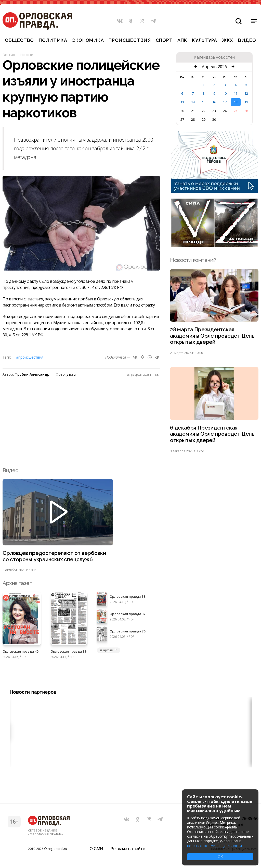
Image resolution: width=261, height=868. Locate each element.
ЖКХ (228, 40)
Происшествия (130, 40)
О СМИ (96, 849)
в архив (109, 651)
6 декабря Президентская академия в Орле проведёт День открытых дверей (212, 435)
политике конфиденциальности (214, 846)
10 (225, 93)
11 (236, 93)
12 (246, 93)
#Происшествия (30, 357)
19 (246, 102)
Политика (53, 40)
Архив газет (17, 584)
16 (214, 102)
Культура (205, 40)
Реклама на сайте (128, 849)
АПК (182, 40)
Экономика (88, 40)
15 (204, 102)
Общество (19, 40)
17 (225, 102)
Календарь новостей (214, 57)
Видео (247, 40)
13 (182, 102)
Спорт (164, 40)
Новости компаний (193, 260)
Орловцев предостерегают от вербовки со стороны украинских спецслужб (55, 557)
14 (193, 102)
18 (236, 102)
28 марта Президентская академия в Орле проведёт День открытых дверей (212, 336)
